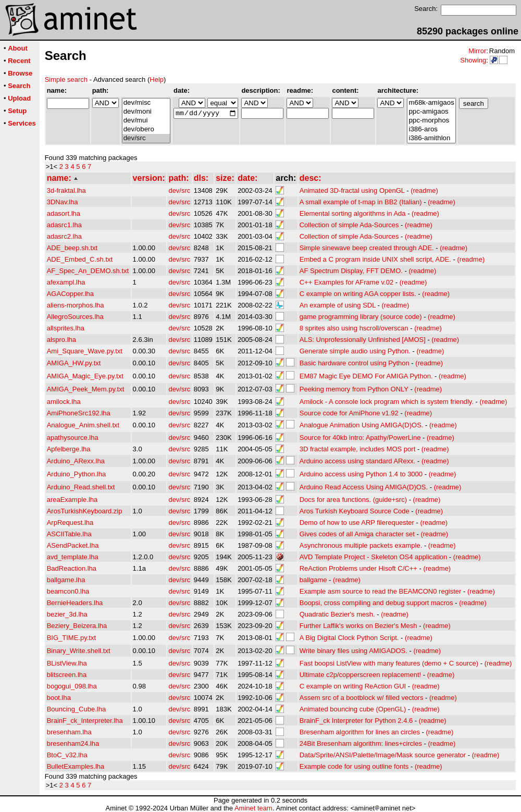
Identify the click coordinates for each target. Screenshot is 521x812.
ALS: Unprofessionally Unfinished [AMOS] (363, 340)
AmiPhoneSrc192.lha (79, 413)
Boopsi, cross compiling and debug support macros (376, 603)
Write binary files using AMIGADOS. (353, 651)
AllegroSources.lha (75, 317)
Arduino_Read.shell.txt (81, 487)
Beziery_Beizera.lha (77, 626)
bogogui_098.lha (72, 686)
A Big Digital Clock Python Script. (349, 638)
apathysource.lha (73, 438)
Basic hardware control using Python (355, 363)
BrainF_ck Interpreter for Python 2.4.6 (356, 721)
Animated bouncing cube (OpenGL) (353, 709)
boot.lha (59, 698)
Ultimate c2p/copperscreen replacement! (360, 675)
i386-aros (431, 130)
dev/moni (146, 112)
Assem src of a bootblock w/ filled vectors (362, 698)
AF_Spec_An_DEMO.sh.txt (88, 271)
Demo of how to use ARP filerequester (357, 522)
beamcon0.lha (68, 591)
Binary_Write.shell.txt (79, 651)
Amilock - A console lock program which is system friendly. (387, 402)
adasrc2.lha (64, 236)
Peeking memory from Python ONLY (354, 389)
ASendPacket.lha (73, 545)
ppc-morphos (431, 121)
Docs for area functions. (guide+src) (353, 500)
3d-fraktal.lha (66, 190)
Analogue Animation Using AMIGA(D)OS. (362, 425)
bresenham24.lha (73, 743)
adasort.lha (64, 213)
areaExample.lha (72, 500)
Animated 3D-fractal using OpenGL (352, 190)
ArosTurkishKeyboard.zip (85, 511)
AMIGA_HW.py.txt (74, 363)
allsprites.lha (66, 328)
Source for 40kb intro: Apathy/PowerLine (360, 438)
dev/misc (146, 103)
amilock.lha (64, 402)
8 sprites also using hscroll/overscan (354, 328)
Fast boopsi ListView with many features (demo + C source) (389, 663)
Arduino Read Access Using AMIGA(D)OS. (364, 487)
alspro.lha (61, 340)
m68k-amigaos (431, 103)
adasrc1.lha (64, 225)
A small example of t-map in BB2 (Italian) (361, 202)
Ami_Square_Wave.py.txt (85, 351)
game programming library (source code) (361, 317)
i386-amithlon (431, 138)
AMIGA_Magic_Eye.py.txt (85, 376)
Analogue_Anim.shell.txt (83, 425)
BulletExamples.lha (76, 766)
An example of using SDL (338, 305)
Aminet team (253, 808)
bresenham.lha (69, 732)
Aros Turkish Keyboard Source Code (355, 511)
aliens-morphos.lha (76, 305)
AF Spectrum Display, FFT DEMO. (351, 271)
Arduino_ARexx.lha (76, 461)
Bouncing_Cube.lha (76, 709)
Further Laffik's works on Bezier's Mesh (358, 626)
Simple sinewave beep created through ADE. (367, 248)
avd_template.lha (73, 557)
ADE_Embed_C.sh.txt (80, 259)
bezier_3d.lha (67, 614)
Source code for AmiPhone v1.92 (349, 413)
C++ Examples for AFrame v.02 (346, 282)
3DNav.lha (63, 202)
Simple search (66, 79)
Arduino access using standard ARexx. (358, 461)
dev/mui (146, 121)
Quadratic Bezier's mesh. (337, 614)
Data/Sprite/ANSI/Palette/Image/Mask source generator (383, 755)
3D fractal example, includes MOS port (358, 449)
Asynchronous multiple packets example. (361, 545)
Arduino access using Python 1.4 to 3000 (361, 474)
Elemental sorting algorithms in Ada (353, 213)
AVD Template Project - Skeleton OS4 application (374, 557)
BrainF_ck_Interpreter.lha (85, 721)
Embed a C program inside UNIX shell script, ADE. (375, 259)
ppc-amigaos (431, 112)
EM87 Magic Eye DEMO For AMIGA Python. (366, 376)
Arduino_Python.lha (76, 474)
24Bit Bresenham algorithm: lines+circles (361, 743)
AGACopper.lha (70, 294)
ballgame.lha (66, 580)
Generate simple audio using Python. (355, 351)
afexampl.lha (66, 282)
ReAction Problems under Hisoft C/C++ (358, 568)
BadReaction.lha (72, 568)
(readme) (424, 190)
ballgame (313, 580)
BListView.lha (67, 663)
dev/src (146, 138)
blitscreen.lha (67, 675)
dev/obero (146, 130)
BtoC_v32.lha (67, 755)
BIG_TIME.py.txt (71, 638)
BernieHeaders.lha (75, 603)
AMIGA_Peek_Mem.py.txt (86, 389)
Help (157, 79)
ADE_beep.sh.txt (72, 248)
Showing (473, 60)
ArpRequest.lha (70, 522)
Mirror (477, 51)
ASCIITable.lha (69, 534)
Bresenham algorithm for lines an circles (360, 732)
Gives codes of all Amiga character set (357, 534)
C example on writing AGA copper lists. (358, 294)
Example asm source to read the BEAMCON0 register (381, 591)
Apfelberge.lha (69, 449)
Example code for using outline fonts (354, 766)
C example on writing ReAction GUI (353, 686)
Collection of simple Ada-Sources (349, 225)
